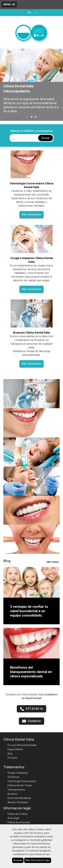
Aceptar (18, 860)
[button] (28, 117)
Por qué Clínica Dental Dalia (22, 745)
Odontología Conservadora (22, 781)
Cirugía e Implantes (18, 773)
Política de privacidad (19, 822)
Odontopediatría (16, 790)
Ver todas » (53, 562)
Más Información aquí (38, 860)
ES (36, 13)
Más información (32, 214)
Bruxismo (13, 794)
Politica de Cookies (17, 814)
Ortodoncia (13, 777)
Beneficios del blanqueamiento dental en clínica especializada (31, 672)
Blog (10, 754)
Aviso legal (13, 818)
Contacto (12, 758)
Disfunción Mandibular (19, 798)
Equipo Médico (15, 749)
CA (29, 13)
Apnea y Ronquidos (18, 802)
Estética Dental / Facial (20, 785)
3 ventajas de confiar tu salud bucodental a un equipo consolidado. (29, 611)
